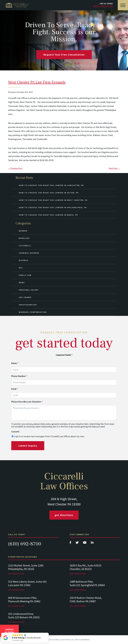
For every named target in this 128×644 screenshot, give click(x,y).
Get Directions (64, 515)
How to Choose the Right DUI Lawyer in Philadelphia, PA (53, 207)
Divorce (24, 260)
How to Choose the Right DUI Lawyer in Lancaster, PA (51, 185)
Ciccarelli (25, 246)
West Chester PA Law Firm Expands (37, 82)
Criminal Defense (29, 253)
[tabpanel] (33, 572)
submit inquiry (28, 446)
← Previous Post (15, 168)
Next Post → (114, 168)
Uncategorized (28, 305)
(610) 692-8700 (25, 544)
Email (15, 389)
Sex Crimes (25, 297)
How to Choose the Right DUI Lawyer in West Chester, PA (53, 200)
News (22, 283)
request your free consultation (64, 55)
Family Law (25, 275)
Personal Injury (29, 290)
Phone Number (19, 376)
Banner (23, 231)
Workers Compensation (33, 312)
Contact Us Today (9, 631)
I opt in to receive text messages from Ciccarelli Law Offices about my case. (49, 436)
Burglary (24, 238)
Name (15, 363)
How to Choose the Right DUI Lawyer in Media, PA (48, 215)
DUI (21, 268)
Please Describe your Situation (27, 402)
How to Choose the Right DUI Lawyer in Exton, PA (49, 193)
